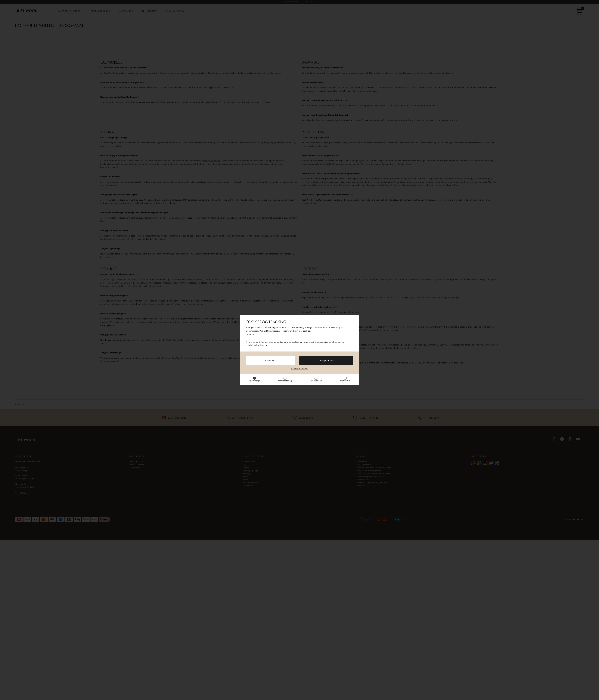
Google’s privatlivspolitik (257, 345)
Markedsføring (285, 381)
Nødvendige (254, 381)
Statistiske (345, 381)
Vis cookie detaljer (299, 368)
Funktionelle (316, 381)
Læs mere (250, 334)
